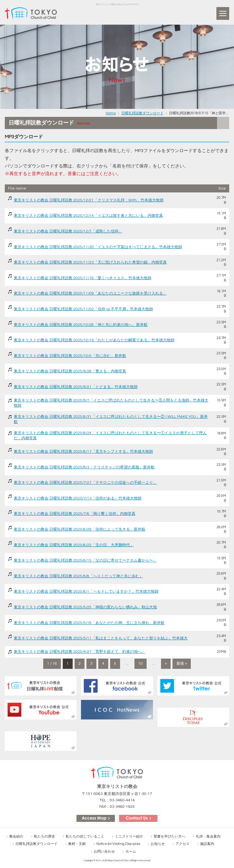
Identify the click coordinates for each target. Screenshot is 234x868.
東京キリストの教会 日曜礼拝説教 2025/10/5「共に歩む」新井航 (70, 356)
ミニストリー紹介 (129, 836)
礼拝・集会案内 (208, 836)
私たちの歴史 (44, 836)
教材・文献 (77, 844)
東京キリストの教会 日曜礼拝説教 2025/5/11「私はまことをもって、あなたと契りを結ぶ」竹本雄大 (101, 638)
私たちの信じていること (85, 836)
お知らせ (158, 844)
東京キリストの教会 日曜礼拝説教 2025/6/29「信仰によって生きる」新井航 (80, 529)
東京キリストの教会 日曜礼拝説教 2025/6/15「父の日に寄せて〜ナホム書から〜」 (85, 560)
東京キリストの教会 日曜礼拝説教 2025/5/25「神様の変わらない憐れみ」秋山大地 (85, 607)
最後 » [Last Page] (182, 664)
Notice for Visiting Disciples (118, 844)
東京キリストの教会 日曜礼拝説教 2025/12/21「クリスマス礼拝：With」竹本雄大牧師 (89, 200)
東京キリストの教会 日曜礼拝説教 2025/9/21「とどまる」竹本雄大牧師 (76, 387)
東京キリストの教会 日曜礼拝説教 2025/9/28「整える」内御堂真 (70, 371)
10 (141, 664)
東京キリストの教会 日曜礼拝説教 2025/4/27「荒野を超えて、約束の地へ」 (80, 652)
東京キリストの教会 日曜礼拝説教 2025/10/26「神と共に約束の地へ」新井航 (81, 325)
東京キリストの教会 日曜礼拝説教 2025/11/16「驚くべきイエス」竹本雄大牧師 (83, 278)
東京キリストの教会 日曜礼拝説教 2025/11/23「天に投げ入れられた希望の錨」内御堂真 (90, 262)
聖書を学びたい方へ (169, 836)
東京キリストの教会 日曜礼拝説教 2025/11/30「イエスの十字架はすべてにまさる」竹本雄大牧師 (98, 247)
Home (111, 113)
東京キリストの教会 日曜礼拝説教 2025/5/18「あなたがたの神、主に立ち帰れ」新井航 (89, 623)
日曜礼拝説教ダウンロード (142, 113)
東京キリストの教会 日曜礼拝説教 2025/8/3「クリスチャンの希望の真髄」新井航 (84, 467)
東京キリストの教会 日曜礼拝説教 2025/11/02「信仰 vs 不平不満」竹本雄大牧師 (83, 309)
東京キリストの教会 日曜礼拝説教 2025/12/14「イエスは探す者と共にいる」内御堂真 (88, 216)
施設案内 (207, 844)
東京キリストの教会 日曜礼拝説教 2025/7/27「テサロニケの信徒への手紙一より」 (85, 483)
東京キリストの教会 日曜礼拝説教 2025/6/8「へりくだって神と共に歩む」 (78, 576)
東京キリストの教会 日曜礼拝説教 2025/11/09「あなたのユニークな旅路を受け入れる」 (90, 293)
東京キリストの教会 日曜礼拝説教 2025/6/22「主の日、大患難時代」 (74, 545)
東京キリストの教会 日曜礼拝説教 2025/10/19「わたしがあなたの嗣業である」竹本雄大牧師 (94, 340)
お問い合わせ (104, 852)
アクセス (182, 844)
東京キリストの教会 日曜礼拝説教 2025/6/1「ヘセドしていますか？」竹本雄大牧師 (86, 592)
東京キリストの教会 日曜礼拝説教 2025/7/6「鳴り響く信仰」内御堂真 (75, 514)
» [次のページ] (166, 664)
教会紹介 (16, 836)
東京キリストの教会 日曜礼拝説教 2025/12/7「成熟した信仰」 (68, 231)
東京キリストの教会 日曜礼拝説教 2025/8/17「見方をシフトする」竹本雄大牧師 (83, 452)
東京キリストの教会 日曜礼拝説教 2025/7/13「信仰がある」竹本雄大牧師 (78, 498)
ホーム (131, 852)
